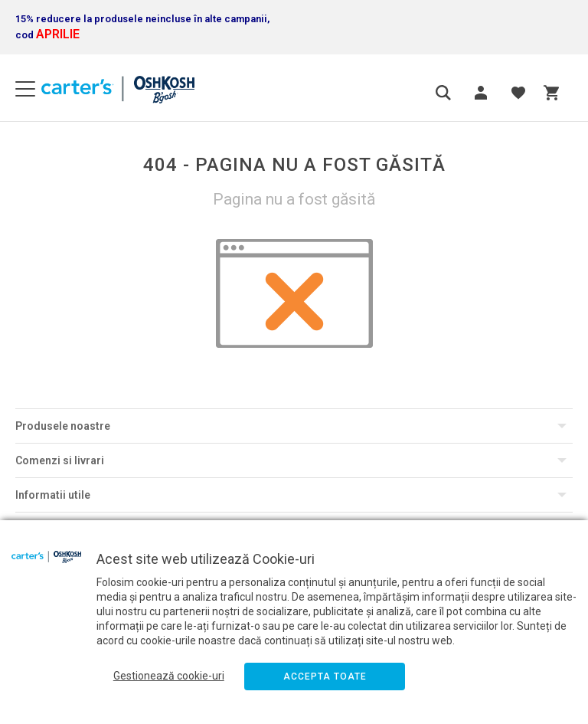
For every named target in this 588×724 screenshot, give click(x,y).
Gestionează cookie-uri (169, 676)
